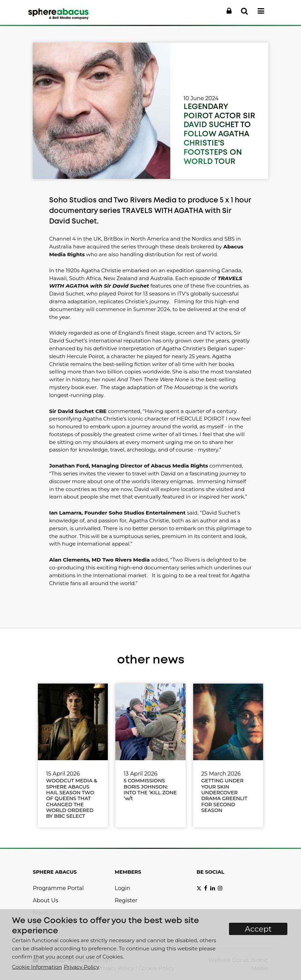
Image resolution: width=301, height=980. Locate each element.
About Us (45, 900)
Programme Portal (58, 888)
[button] (229, 11)
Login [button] (122, 888)
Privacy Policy (81, 967)
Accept (258, 929)
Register (126, 900)
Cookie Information (37, 967)
